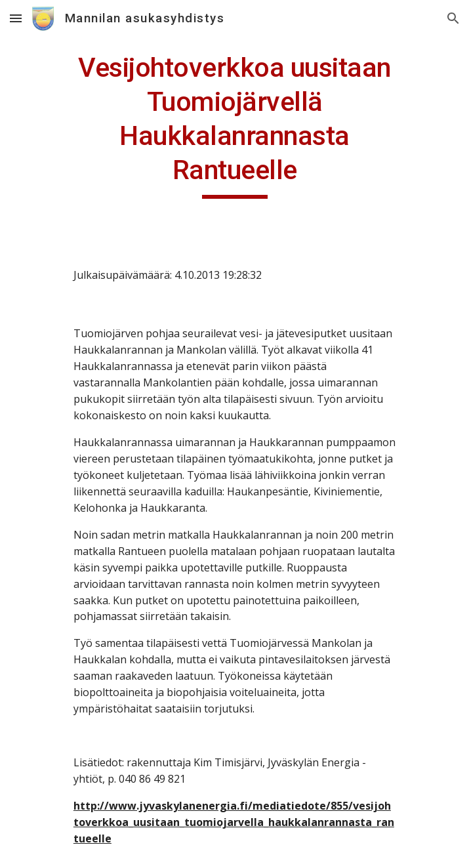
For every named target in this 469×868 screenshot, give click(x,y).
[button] (16, 18)
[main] (234, 125)
